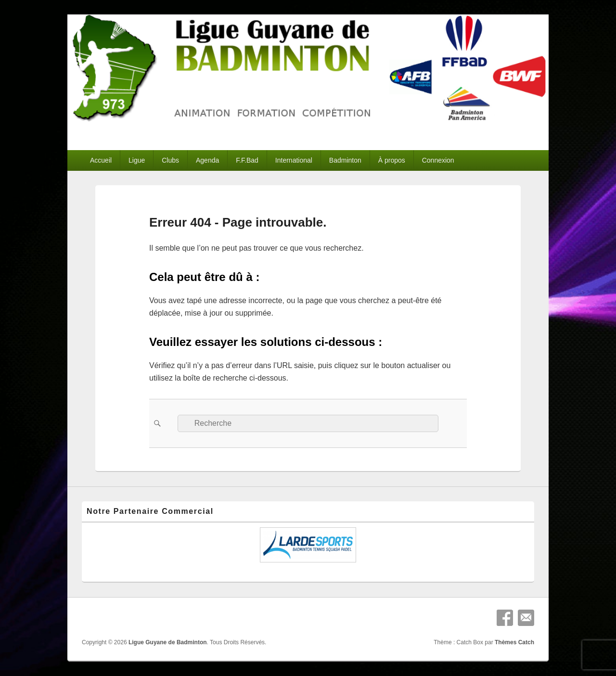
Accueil (101, 160)
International (294, 160)
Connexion (438, 160)
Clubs (170, 160)
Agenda (207, 160)
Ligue (137, 160)
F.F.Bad (247, 160)
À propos (392, 160)
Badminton (345, 160)
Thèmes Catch (514, 642)
